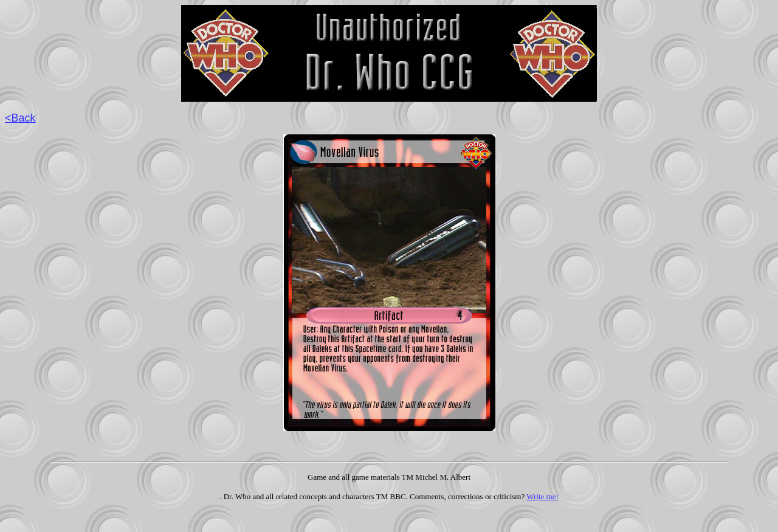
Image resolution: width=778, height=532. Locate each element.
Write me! (542, 496)
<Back (20, 118)
